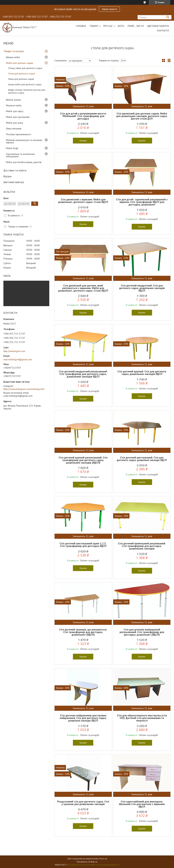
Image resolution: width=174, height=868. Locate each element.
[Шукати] (168, 17)
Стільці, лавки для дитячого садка (25, 68)
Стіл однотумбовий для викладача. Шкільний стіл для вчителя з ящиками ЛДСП (142, 804)
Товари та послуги (14, 51)
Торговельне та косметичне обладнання (20, 155)
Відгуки (7, 176)
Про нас (108, 26)
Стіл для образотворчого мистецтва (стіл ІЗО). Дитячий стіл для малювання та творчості (142, 718)
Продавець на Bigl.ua (87, 862)
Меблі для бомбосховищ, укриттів (24, 162)
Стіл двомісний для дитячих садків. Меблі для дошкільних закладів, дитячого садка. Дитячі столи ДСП (142, 116)
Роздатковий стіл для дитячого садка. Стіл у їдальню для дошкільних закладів (83, 803)
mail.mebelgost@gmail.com (18, 359)
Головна (81, 26)
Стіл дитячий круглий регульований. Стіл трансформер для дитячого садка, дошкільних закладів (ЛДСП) (83, 460)
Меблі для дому (15, 123)
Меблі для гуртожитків (18, 117)
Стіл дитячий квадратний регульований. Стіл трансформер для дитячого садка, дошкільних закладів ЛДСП (83, 374)
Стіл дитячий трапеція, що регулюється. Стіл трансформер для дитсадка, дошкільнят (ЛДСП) (83, 632)
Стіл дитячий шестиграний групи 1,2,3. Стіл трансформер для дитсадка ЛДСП (83, 545)
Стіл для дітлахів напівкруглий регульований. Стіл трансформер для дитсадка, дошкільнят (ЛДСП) (142, 632)
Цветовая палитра (158, 26)
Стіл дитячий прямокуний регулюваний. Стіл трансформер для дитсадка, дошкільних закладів (142, 546)
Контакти (163, 31)
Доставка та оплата (15, 170)
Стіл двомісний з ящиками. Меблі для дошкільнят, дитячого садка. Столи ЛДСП (83, 201)
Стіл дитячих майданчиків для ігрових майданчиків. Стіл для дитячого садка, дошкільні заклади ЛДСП (83, 718)
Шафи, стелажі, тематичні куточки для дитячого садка (27, 91)
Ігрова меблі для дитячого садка (25, 84)
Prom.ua (103, 859)
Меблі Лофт (12, 148)
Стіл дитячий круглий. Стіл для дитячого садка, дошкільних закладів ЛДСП (142, 373)
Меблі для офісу (15, 111)
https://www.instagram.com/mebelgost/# (24, 389)
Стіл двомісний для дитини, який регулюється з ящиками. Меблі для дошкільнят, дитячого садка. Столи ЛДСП (83, 288)
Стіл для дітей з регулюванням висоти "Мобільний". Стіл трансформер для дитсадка (83, 116)
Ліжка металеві (14, 129)
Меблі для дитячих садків (19, 63)
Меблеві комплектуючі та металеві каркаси (24, 141)
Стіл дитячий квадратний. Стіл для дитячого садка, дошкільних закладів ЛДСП (142, 288)
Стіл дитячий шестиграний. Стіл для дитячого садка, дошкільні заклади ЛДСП (142, 459)
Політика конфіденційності (106, 865)
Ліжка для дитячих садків (21, 79)
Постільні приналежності (18, 134)
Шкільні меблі (13, 57)
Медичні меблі (14, 105)
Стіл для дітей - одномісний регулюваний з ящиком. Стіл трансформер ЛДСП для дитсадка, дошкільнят (142, 202)
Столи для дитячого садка (21, 74)
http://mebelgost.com (14, 351)
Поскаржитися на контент (80, 865)
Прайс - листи (136, 26)
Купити (83, 141)
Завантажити (109, 9)
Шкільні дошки (13, 100)
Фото (121, 26)
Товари (94, 26)
